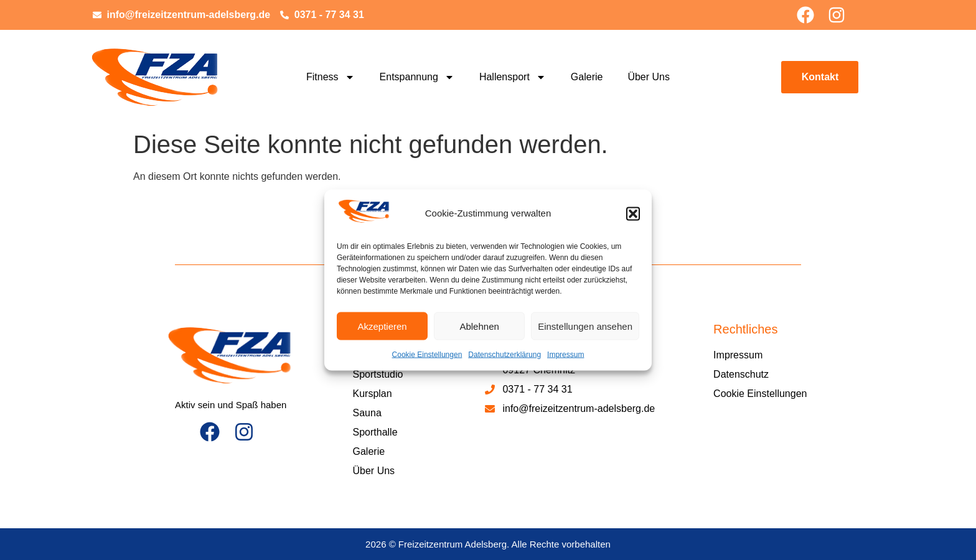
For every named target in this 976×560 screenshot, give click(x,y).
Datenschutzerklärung (504, 355)
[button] (633, 213)
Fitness (331, 77)
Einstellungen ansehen (585, 326)
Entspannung (417, 77)
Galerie (587, 77)
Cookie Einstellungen (427, 355)
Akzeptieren (382, 326)
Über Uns (649, 77)
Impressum (565, 355)
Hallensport (513, 77)
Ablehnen (479, 326)
